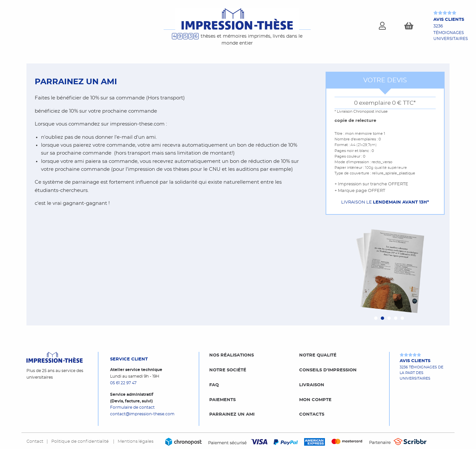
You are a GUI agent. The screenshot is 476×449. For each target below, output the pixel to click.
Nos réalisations (232, 355)
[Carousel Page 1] (376, 318)
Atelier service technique (136, 370)
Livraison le (385, 202)
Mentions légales (136, 441)
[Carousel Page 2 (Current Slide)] (382, 318)
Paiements (222, 400)
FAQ (214, 385)
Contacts (312, 414)
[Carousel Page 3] (389, 318)
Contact (35, 441)
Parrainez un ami (232, 414)
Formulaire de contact (132, 407)
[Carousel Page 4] (396, 318)
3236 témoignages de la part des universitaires (421, 369)
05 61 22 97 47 (123, 383)
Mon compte (315, 400)
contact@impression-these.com (142, 414)
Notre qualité (318, 355)
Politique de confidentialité (80, 441)
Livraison (312, 385)
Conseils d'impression (328, 370)
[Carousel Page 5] (402, 318)
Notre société (228, 370)
